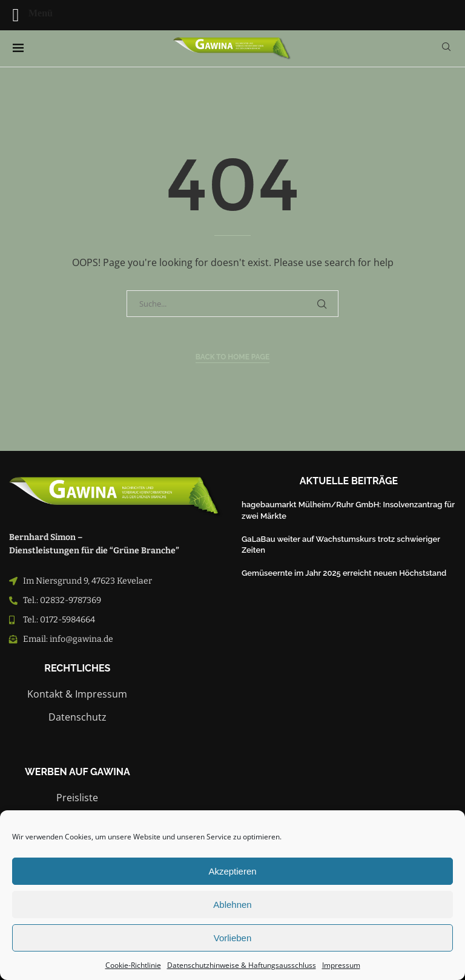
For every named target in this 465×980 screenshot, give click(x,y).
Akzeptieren (232, 871)
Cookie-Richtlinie (133, 965)
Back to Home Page (233, 357)
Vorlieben (233, 938)
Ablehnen (232, 905)
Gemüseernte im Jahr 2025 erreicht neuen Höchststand (344, 573)
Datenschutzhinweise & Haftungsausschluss (242, 965)
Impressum (341, 965)
